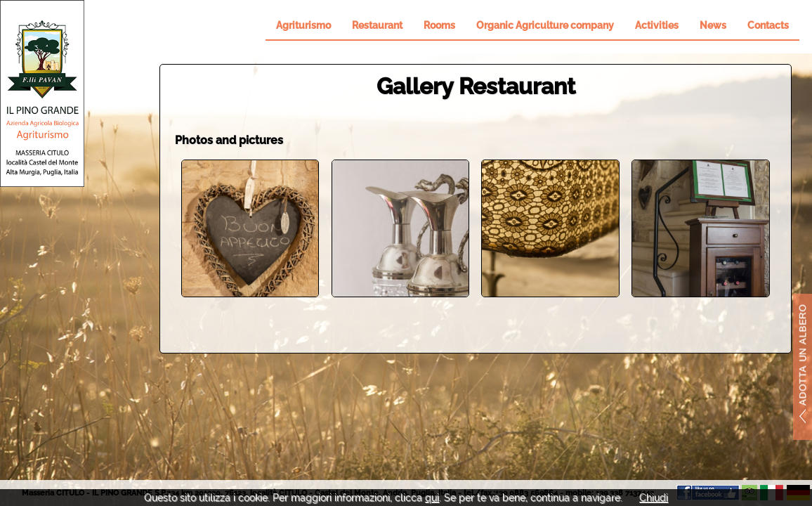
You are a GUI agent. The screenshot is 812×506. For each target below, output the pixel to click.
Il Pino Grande (42, 93)
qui (432, 498)
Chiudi (654, 498)
